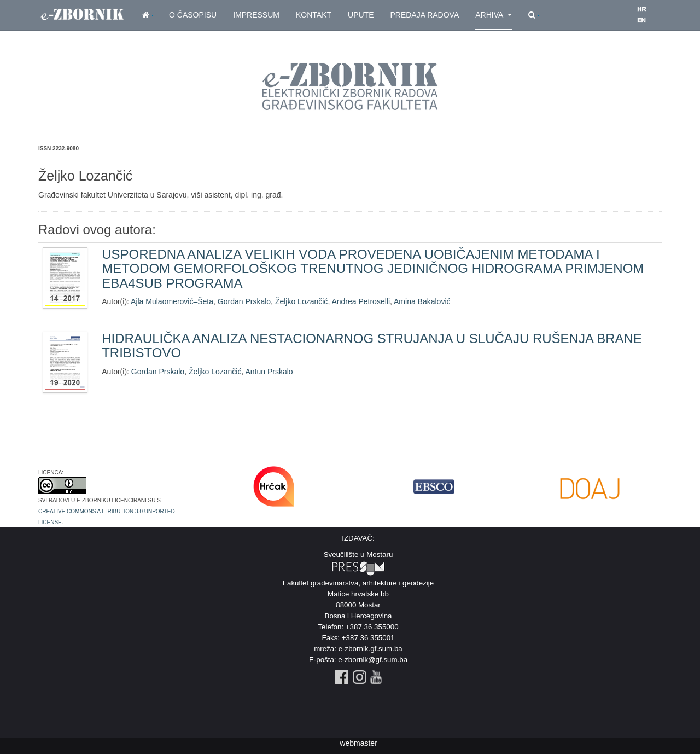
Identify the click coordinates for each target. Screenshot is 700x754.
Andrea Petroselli (361, 301)
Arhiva (494, 15)
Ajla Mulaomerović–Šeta (172, 301)
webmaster (358, 743)
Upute (361, 15)
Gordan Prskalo (244, 301)
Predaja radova (424, 15)
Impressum (256, 15)
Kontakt (314, 15)
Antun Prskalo (269, 372)
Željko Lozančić (302, 301)
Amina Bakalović (422, 301)
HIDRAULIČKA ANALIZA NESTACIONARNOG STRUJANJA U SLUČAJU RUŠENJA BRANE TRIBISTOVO (372, 346)
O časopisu (193, 15)
